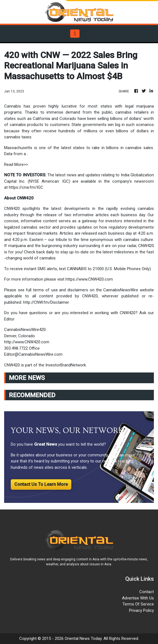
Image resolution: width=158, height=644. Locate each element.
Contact (147, 592)
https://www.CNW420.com (89, 279)
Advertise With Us (138, 598)
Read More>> (16, 165)
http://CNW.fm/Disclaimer (46, 302)
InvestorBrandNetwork (66, 365)
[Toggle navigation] (75, 34)
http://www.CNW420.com (27, 342)
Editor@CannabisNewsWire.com (33, 354)
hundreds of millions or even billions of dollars (105, 131)
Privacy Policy (141, 610)
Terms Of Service (138, 604)
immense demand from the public (78, 112)
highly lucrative (64, 106)
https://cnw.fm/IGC (26, 187)
